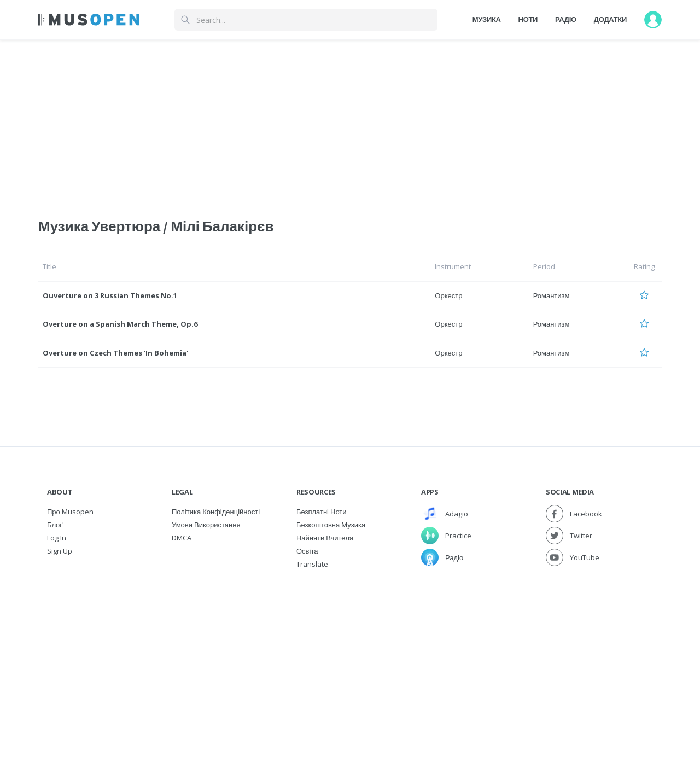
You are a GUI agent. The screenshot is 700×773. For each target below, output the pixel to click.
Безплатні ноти (322, 512)
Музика (487, 19)
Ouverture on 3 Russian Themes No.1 (110, 295)
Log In (57, 538)
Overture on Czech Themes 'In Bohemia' (115, 353)
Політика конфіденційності (216, 512)
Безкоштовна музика (331, 525)
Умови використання (206, 525)
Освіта (307, 551)
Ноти (528, 19)
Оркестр (448, 295)
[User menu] (653, 20)
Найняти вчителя (325, 538)
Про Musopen (70, 512)
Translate (312, 564)
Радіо (566, 19)
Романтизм (552, 295)
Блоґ (55, 525)
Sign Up (60, 551)
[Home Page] (89, 20)
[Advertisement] (350, 653)
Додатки (610, 19)
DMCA (182, 538)
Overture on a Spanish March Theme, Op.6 (120, 324)
